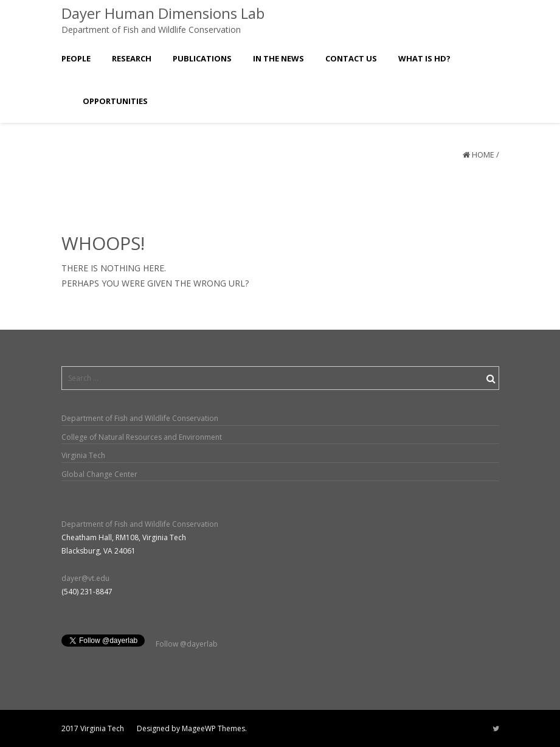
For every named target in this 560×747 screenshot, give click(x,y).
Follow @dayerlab (187, 644)
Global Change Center (99, 474)
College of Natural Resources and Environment (142, 437)
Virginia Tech (83, 455)
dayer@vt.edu (85, 578)
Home (483, 155)
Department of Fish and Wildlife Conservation (140, 418)
